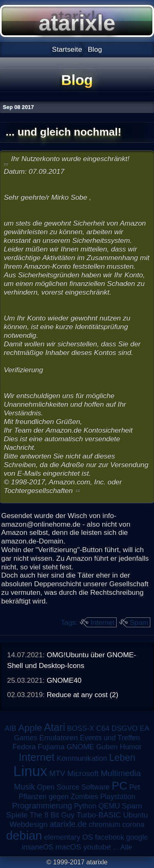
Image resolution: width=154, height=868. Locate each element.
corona (133, 824)
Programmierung (42, 806)
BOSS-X (80, 728)
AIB (10, 728)
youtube (97, 847)
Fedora (24, 747)
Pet (135, 787)
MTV (57, 773)
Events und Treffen (110, 738)
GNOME (80, 747)
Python (85, 806)
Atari (54, 727)
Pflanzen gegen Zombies (58, 797)
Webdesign (29, 824)
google (137, 837)
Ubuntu (136, 815)
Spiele (17, 815)
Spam (139, 622)
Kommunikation (82, 758)
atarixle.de (68, 824)
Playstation (118, 797)
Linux (30, 771)
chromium (105, 824)
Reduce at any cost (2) (83, 695)
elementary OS (68, 837)
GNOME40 (64, 680)
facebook (109, 837)
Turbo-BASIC (99, 815)
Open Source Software (73, 787)
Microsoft (83, 773)
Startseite (67, 49)
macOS (68, 847)
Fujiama (51, 747)
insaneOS (38, 847)
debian (24, 836)
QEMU (109, 806)
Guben (107, 747)
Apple (30, 728)
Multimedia (121, 773)
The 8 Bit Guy (52, 815)
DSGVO (125, 728)
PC (120, 786)
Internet (102, 622)
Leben (122, 757)
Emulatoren (58, 738)
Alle (126, 847)
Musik (24, 787)
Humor (131, 747)
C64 (103, 728)
